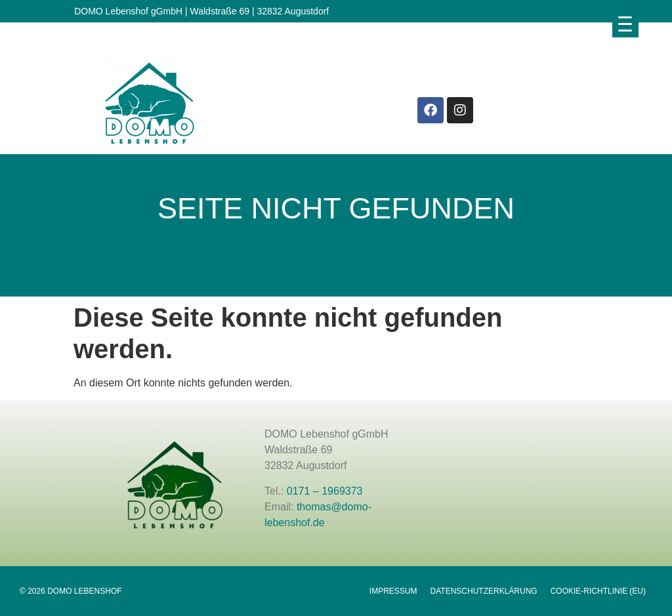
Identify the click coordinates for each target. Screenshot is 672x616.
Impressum (393, 591)
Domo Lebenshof (87, 279)
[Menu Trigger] (625, 24)
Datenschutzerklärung (484, 591)
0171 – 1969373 (325, 491)
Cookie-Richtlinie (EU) (598, 591)
